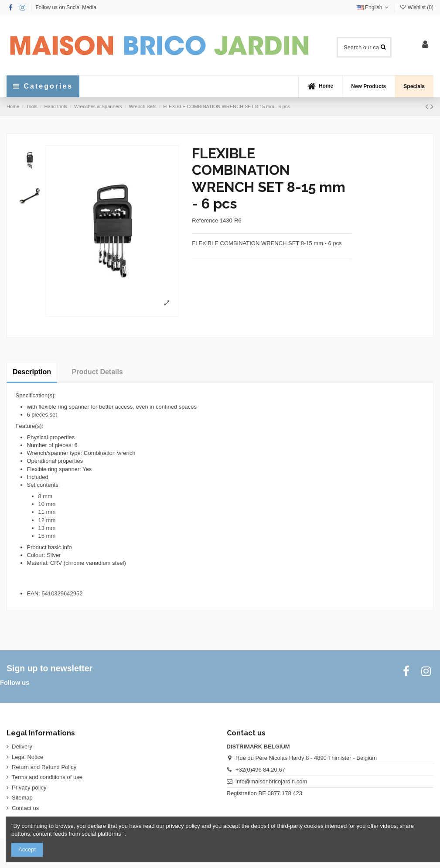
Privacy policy (29, 788)
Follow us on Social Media (66, 7)
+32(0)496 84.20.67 (260, 770)
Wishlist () (416, 7)
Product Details (97, 372)
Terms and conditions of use (47, 777)
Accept (27, 849)
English (373, 7)
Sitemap (22, 798)
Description (32, 372)
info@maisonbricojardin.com (271, 781)
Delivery (22, 747)
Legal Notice (27, 757)
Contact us (25, 808)
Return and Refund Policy (44, 767)
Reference (205, 220)
